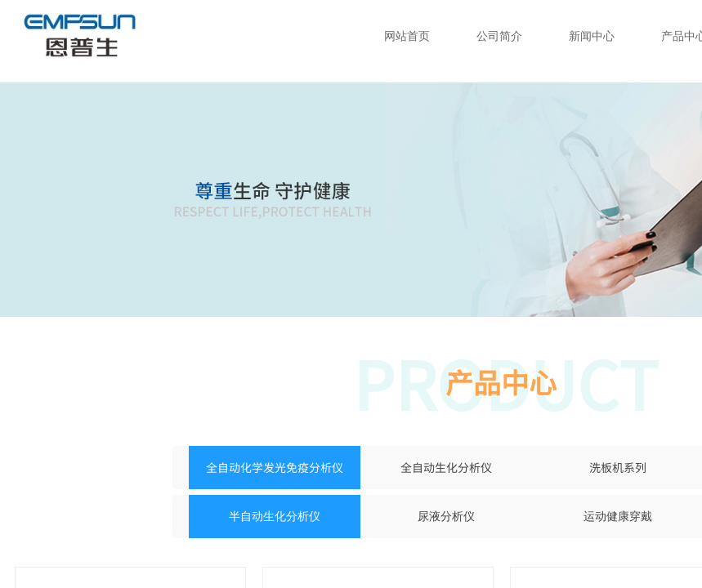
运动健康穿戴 (618, 517)
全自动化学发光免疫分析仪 (275, 467)
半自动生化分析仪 (275, 517)
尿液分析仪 (446, 517)
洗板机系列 (618, 467)
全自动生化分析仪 (446, 467)
